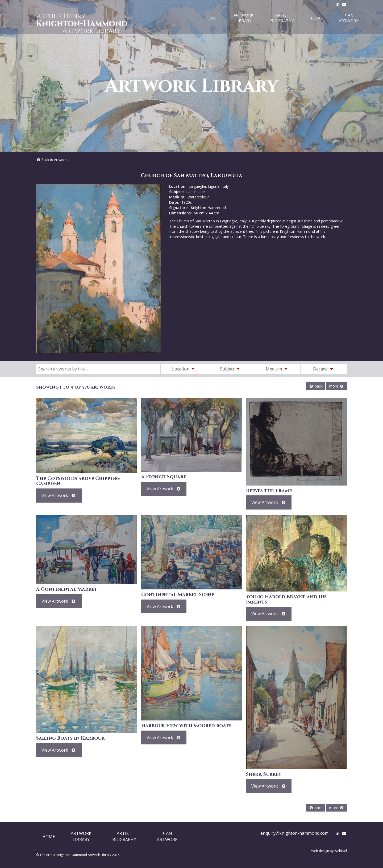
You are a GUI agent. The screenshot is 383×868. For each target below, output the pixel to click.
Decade (324, 369)
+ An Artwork (349, 18)
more (337, 386)
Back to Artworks (52, 160)
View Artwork (59, 495)
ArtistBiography (124, 836)
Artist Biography (282, 18)
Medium (277, 369)
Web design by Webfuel (329, 851)
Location (184, 369)
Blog (316, 18)
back (316, 386)
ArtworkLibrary (81, 836)
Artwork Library (243, 18)
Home (210, 18)
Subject (231, 369)
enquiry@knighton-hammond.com (294, 833)
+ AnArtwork (167, 836)
